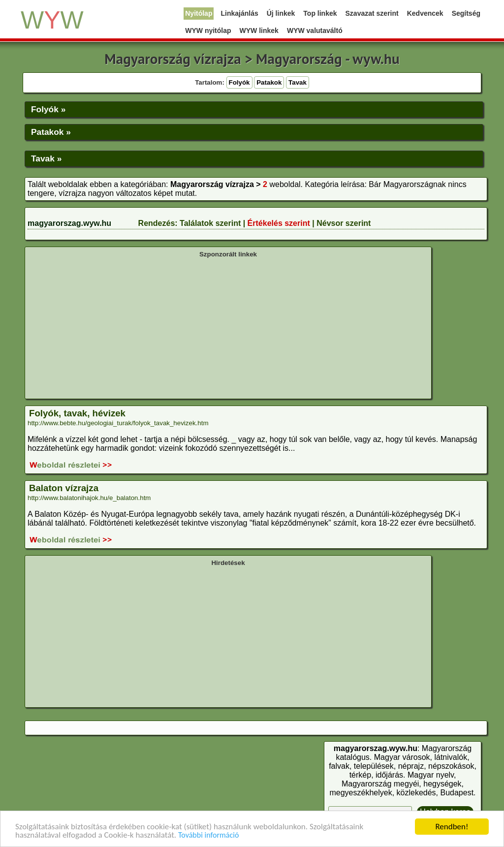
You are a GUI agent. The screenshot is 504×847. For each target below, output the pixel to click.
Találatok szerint (210, 223)
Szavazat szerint (372, 13)
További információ (208, 835)
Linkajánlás (239, 13)
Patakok (269, 82)
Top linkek (320, 13)
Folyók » (48, 109)
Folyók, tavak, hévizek (77, 413)
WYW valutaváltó (315, 31)
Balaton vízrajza (64, 488)
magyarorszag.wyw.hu (69, 223)
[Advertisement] (228, 327)
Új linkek (281, 13)
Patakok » (51, 132)
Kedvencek (425, 13)
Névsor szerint (344, 223)
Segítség (466, 13)
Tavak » (46, 158)
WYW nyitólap (208, 31)
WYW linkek (259, 31)
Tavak (298, 82)
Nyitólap (199, 13)
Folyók (239, 82)
